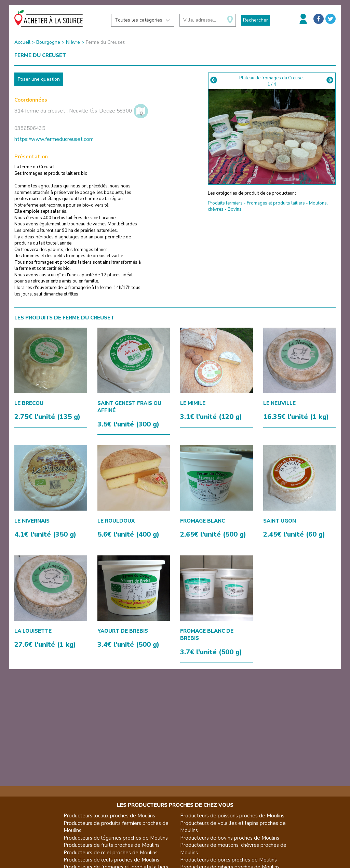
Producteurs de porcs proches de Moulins (228, 860)
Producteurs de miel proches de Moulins (111, 853)
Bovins (235, 209)
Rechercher (255, 20)
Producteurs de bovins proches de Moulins (230, 838)
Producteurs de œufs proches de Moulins (111, 860)
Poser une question (39, 79)
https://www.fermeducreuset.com (54, 139)
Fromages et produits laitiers (276, 203)
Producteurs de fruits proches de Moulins (112, 845)
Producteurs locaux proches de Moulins (109, 816)
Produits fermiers (225, 203)
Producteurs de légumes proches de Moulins (116, 838)
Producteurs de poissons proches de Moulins (232, 816)
